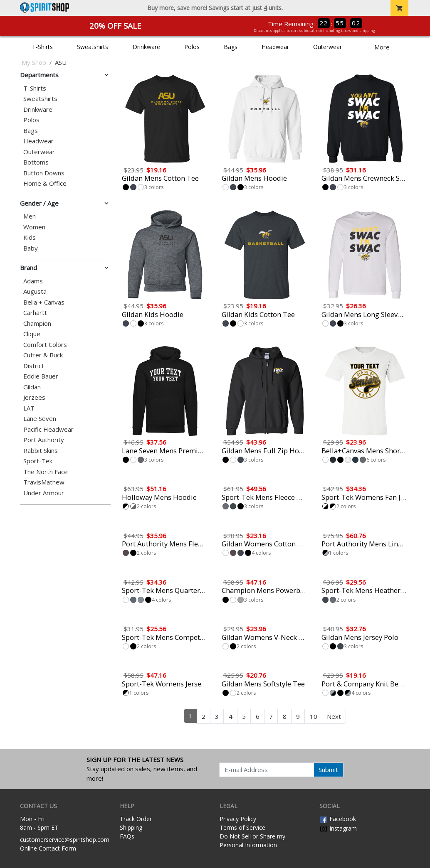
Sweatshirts (93, 47)
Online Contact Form (48, 848)
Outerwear (327, 47)
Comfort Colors (45, 345)
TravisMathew (44, 482)
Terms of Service (242, 827)
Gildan (32, 387)
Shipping (131, 827)
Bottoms (36, 162)
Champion (37, 323)
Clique (32, 334)
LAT (29, 408)
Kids (30, 237)
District (34, 366)
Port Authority (44, 440)
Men (30, 216)
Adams (33, 281)
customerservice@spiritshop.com (65, 840)
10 (314, 716)
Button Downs (44, 173)
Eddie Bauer (41, 376)
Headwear (275, 47)
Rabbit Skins (41, 451)
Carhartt (35, 313)
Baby (31, 248)
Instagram (338, 828)
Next (334, 716)
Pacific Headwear (48, 429)
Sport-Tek (38, 461)
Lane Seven (40, 419)
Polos (192, 47)
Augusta (35, 291)
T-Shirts (42, 47)
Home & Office (45, 183)
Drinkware (146, 47)
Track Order (136, 819)
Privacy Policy (238, 819)
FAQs (127, 836)
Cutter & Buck (43, 355)
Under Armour (44, 493)
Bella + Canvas (44, 302)
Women (34, 227)
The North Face (46, 472)
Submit (328, 770)
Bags (231, 47)
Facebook (338, 819)
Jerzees (34, 397)
